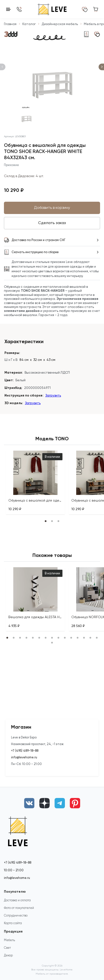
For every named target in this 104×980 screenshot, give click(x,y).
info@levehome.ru (24, 757)
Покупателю (15, 892)
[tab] (32, 494)
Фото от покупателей (19, 908)
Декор (8, 955)
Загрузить (53, 395)
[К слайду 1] (27, 114)
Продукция (13, 931)
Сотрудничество (16, 915)
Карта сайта (13, 923)
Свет (7, 948)
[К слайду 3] (78, 114)
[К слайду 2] (52, 114)
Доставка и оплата (17, 900)
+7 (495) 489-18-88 (25, 751)
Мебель (9, 940)
